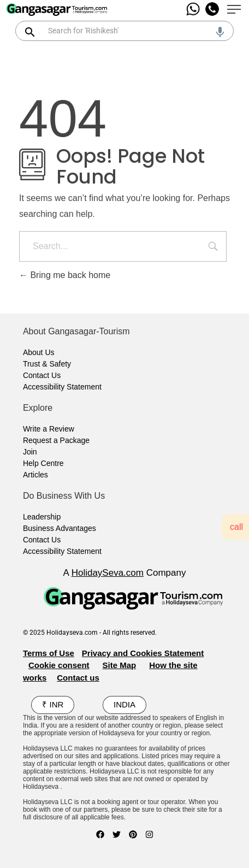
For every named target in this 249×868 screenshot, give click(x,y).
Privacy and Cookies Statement (143, 653)
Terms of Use (49, 653)
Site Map (120, 665)
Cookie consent (59, 665)
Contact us (78, 678)
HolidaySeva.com (108, 573)
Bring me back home (65, 275)
